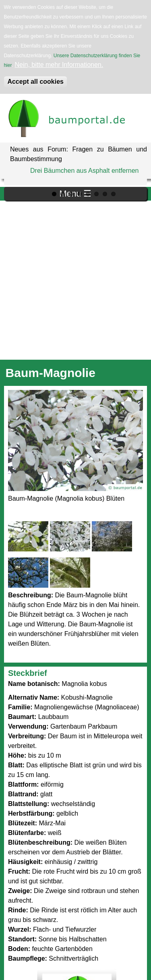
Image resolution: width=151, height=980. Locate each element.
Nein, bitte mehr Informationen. (59, 65)
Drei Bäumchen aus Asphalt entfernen (85, 171)
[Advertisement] (75, 280)
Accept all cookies (35, 82)
